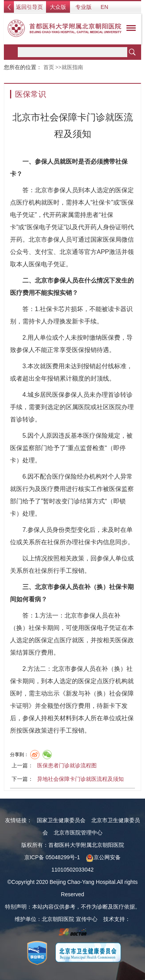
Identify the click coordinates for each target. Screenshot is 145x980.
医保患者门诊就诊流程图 (67, 765)
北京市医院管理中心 (78, 833)
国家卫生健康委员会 (61, 820)
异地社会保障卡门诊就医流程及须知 (80, 779)
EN (104, 7)
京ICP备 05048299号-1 (52, 857)
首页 (49, 67)
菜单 (129, 29)
